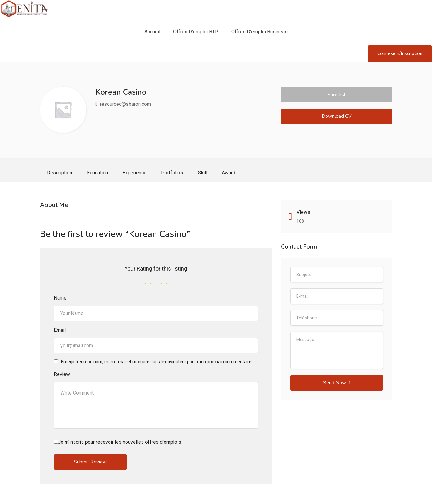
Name (60, 299)
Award (233, 173)
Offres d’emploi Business (259, 32)
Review (62, 375)
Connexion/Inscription (400, 53)
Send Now (337, 384)
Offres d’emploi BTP (196, 32)
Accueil (152, 32)
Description (60, 173)
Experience (137, 173)
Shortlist (337, 95)
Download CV (337, 117)
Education (99, 173)
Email (60, 331)
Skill (206, 173)
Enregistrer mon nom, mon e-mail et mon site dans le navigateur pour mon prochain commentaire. (157, 363)
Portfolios (175, 173)
